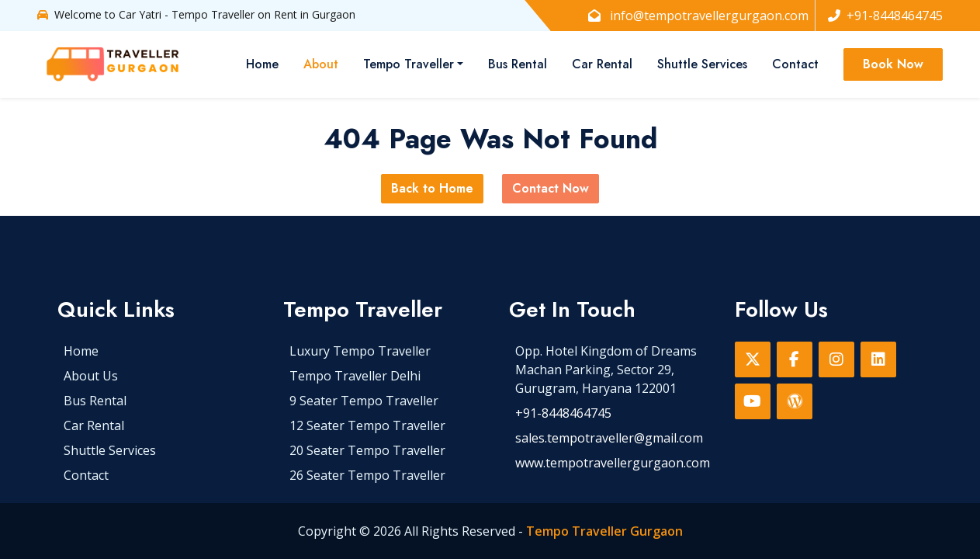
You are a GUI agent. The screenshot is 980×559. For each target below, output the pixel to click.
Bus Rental (518, 64)
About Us (91, 376)
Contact (795, 64)
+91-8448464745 (885, 16)
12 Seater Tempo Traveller (367, 425)
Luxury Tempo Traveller (360, 351)
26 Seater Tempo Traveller (367, 475)
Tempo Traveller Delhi (355, 376)
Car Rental (602, 64)
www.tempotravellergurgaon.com (613, 463)
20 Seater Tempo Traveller (367, 450)
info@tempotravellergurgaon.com (698, 16)
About (321, 64)
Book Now (893, 64)
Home (262, 64)
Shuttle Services (702, 64)
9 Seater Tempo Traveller (364, 401)
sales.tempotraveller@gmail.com (609, 438)
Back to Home (432, 188)
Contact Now (551, 188)
